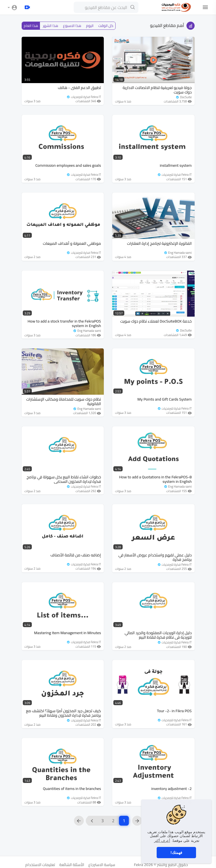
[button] (13, 7)
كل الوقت (106, 26)
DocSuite (184, 97)
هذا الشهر (51, 26)
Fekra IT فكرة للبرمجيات (84, 97)
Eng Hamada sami (177, 253)
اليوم (90, 26)
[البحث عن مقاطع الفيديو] (106, 7)
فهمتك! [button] (176, 853)
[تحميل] (27, 7)
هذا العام (31, 26)
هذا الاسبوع (72, 26)
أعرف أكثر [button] (162, 841)
